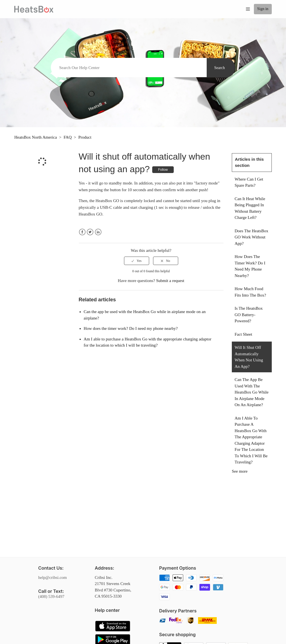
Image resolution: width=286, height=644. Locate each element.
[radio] (137, 261)
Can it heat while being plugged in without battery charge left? (250, 208)
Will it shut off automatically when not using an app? (249, 357)
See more (240, 471)
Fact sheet (243, 334)
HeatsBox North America (35, 137)
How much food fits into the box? (250, 292)
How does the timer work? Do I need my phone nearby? (131, 328)
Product (85, 137)
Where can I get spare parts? (249, 182)
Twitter (90, 232)
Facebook (82, 232)
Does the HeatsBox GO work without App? (252, 237)
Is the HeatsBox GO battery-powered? (249, 315)
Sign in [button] (263, 9)
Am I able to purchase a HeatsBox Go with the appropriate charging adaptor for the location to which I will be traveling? (251, 440)
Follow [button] (163, 170)
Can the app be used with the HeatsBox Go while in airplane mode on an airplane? (252, 392)
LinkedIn (98, 232)
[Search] (129, 68)
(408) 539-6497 (51, 596)
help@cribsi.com (53, 577)
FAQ (68, 137)
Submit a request (170, 281)
